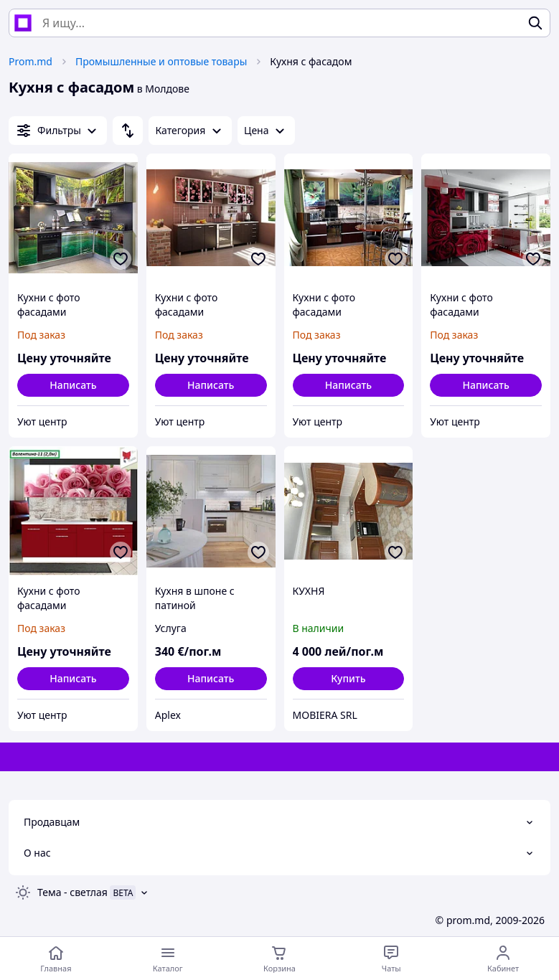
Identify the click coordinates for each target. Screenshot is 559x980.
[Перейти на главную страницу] (56, 958)
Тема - (72, 892)
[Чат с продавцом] (391, 958)
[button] (349, 679)
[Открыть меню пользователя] (503, 958)
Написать (73, 385)
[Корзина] (280, 958)
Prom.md (30, 61)
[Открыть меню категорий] (168, 958)
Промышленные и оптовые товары (161, 61)
